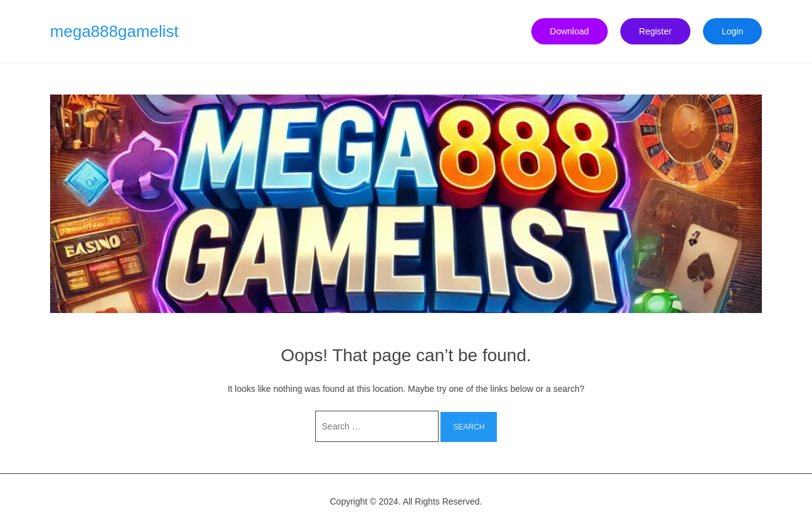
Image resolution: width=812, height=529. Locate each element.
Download (570, 31)
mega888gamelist (114, 31)
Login (732, 31)
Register (655, 31)
